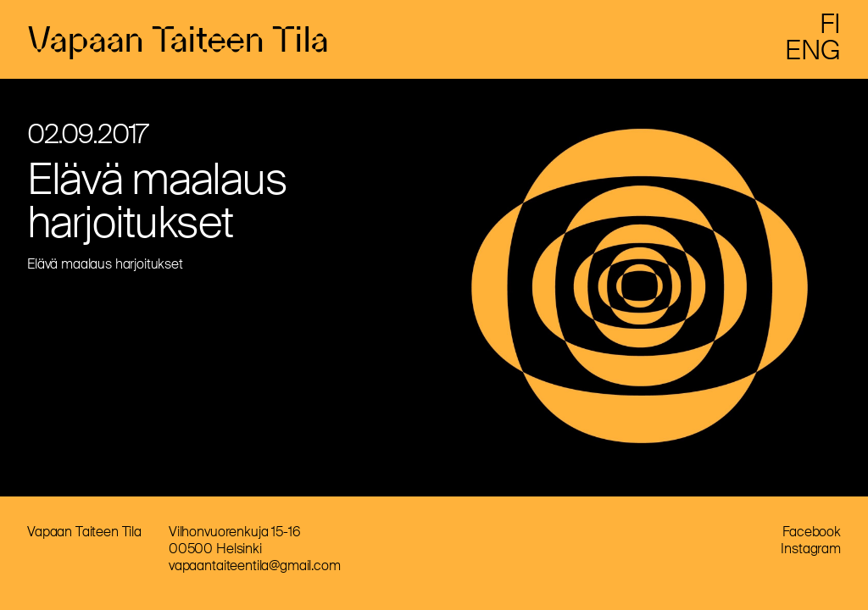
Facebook (812, 538)
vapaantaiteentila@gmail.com (255, 572)
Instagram (811, 555)
